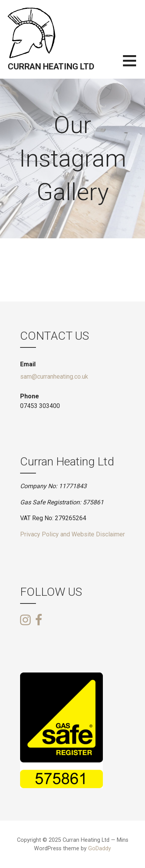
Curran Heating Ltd (51, 67)
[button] (134, 65)
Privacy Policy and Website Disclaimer (72, 534)
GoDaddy (100, 849)
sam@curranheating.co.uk (54, 377)
